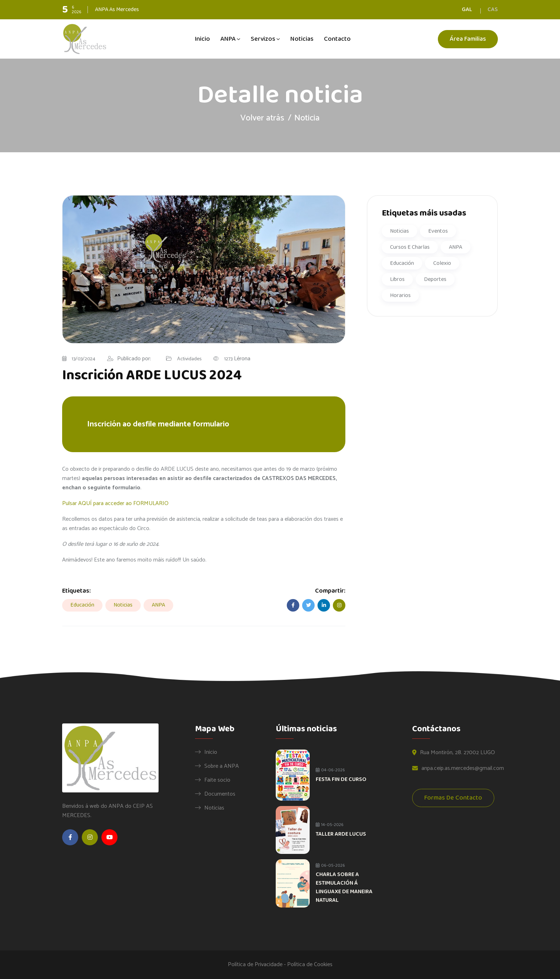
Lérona (237, 359)
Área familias (468, 39)
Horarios (400, 295)
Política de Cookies (310, 965)
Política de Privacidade (255, 965)
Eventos (438, 231)
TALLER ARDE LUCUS (341, 834)
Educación (82, 605)
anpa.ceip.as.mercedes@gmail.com (463, 769)
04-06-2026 (330, 770)
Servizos (263, 39)
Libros (397, 279)
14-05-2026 (330, 825)
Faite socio (217, 780)
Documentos (220, 794)
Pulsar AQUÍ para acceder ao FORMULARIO (115, 503)
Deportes (435, 279)
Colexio (442, 263)
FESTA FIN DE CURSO (341, 779)
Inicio (202, 39)
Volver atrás (262, 118)
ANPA (228, 39)
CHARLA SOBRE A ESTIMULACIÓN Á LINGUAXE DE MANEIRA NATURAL (344, 887)
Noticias (302, 39)
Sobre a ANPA (222, 766)
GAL (467, 9)
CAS (493, 9)
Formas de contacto (453, 798)
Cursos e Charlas (410, 247)
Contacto (337, 39)
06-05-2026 (330, 866)
